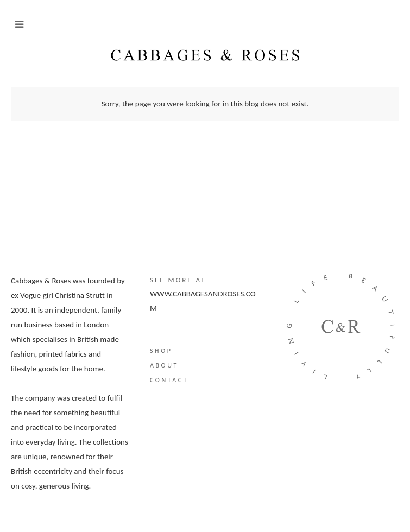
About (164, 365)
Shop (161, 351)
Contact (169, 380)
